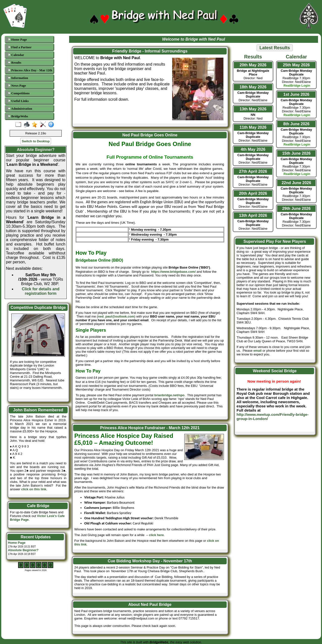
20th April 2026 (253, 193)
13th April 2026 (253, 215)
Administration (20, 109)
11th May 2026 (253, 127)
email (257, 351)
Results (15, 62)
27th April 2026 (253, 171)
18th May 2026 (253, 87)
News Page (17, 86)
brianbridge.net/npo (169, 395)
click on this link (34, 489)
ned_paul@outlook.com (116, 316)
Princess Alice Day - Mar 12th (30, 70)
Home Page (17, 39)
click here (156, 535)
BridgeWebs (18, 116)
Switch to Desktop (36, 141)
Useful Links (18, 101)
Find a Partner (20, 47)
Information (18, 78)
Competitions (19, 93)
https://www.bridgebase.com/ (173, 272)
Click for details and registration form (41, 291)
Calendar (16, 55)
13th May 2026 (253, 109)
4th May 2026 (253, 149)
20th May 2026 (253, 65)
